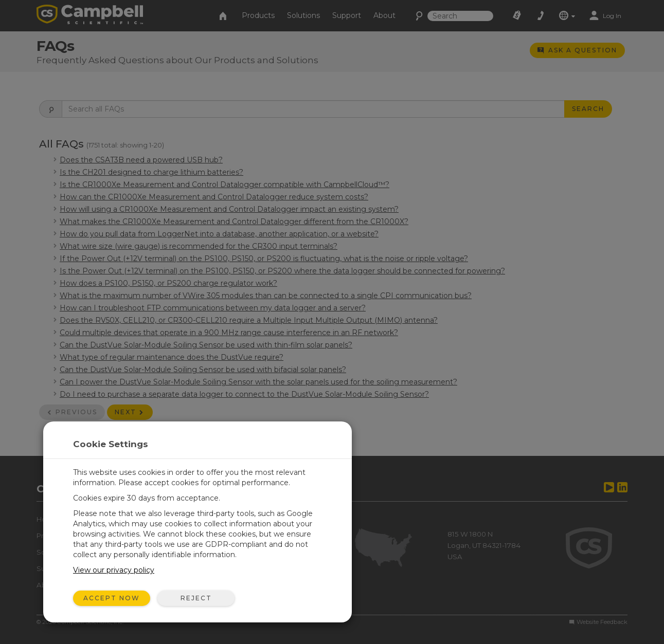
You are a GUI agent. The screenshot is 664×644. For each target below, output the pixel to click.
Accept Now (112, 598)
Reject (196, 598)
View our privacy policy (114, 570)
